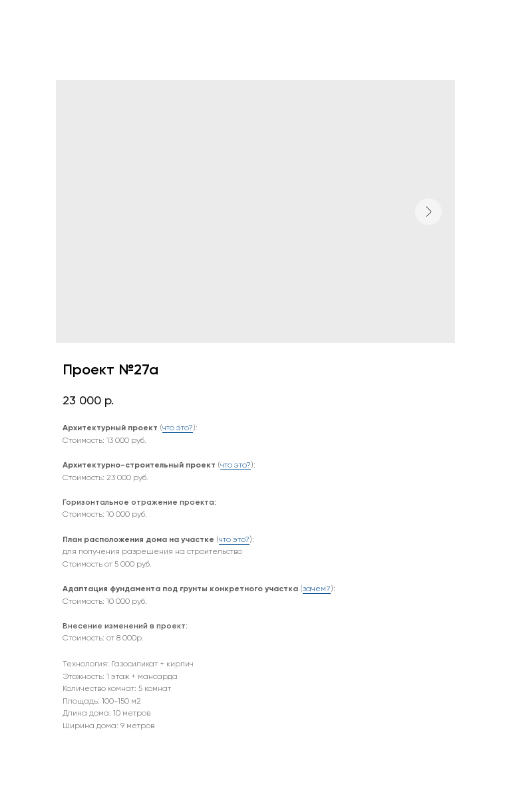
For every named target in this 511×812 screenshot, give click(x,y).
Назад (35, 19)
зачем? (317, 589)
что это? (178, 428)
